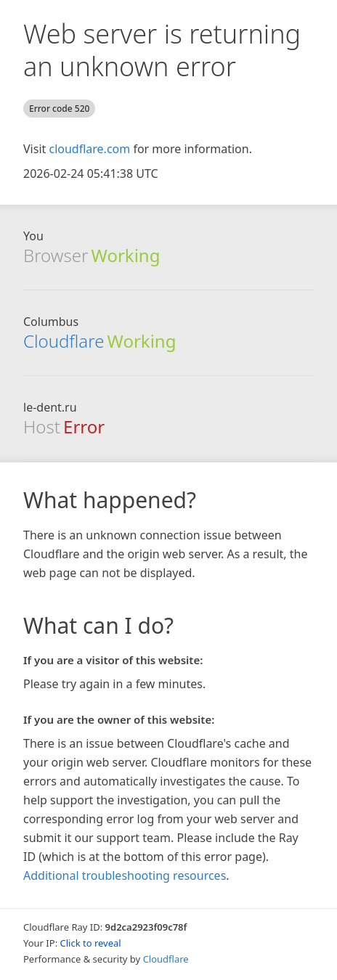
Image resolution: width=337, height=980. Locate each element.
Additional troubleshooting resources (125, 875)
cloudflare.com (89, 149)
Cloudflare (64, 341)
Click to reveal (91, 943)
